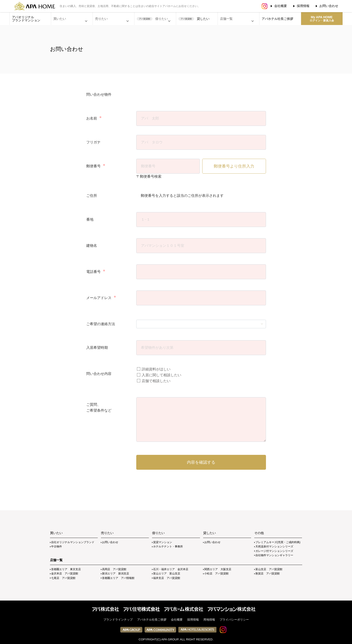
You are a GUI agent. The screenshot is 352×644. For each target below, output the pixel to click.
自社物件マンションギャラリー (274, 555)
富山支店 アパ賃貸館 (269, 569)
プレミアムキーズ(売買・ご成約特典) (278, 542)
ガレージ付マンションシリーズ (274, 551)
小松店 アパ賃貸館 (216, 574)
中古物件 (57, 546)
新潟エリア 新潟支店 (116, 574)
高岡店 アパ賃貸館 (114, 569)
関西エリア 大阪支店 (218, 569)
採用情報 (303, 6)
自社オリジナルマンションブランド (73, 542)
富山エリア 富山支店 (167, 574)
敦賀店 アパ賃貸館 (268, 574)
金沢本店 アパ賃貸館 (65, 574)
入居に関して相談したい (159, 375)
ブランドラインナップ (118, 620)
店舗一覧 (56, 560)
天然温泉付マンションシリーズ (274, 546)
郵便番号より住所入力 (234, 166)
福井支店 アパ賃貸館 (167, 578)
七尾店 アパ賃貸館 (63, 578)
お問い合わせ (329, 6)
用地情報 (209, 620)
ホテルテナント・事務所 (168, 546)
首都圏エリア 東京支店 (66, 569)
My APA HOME (322, 19)
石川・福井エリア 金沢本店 (171, 569)
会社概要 (281, 6)
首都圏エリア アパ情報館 (118, 578)
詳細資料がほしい (153, 369)
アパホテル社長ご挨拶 (277, 19)
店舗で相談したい (153, 381)
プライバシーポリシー (234, 620)
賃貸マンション (163, 542)
